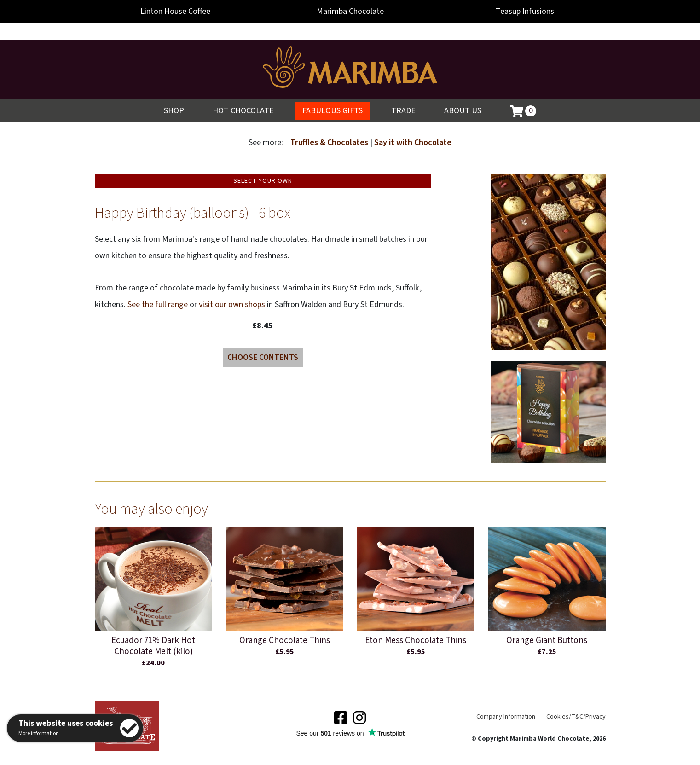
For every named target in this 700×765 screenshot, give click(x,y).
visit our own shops (232, 304)
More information (39, 733)
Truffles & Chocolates (330, 142)
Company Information (506, 717)
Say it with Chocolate (413, 142)
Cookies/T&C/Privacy (576, 717)
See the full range (158, 304)
